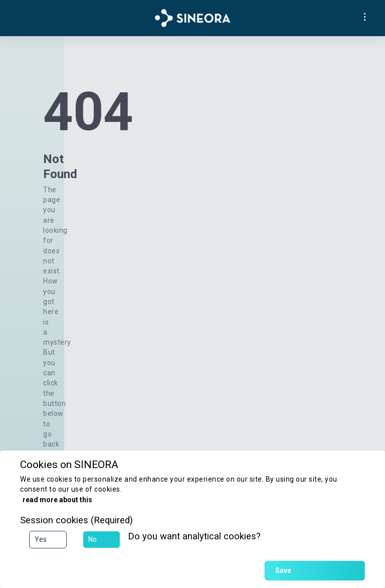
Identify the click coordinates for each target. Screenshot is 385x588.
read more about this (57, 500)
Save (283, 570)
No (92, 539)
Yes (41, 539)
